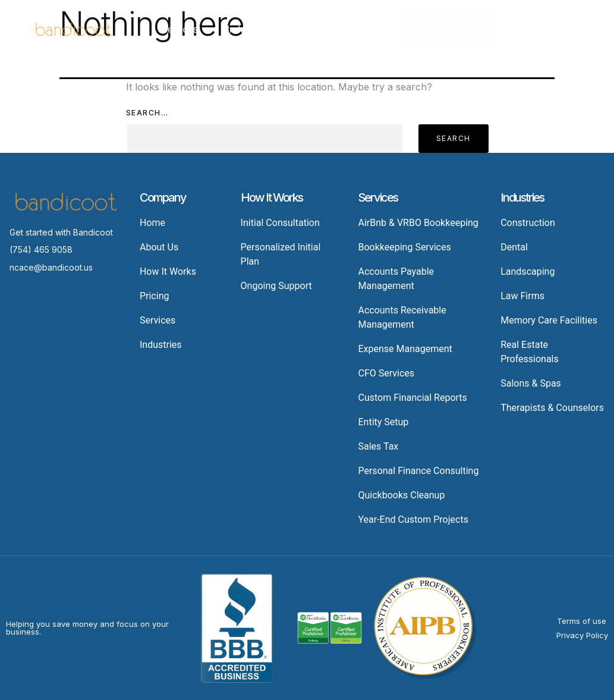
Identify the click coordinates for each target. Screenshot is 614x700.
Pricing (313, 29)
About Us (438, 29)
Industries (254, 29)
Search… (147, 113)
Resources (373, 29)
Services (185, 29)
